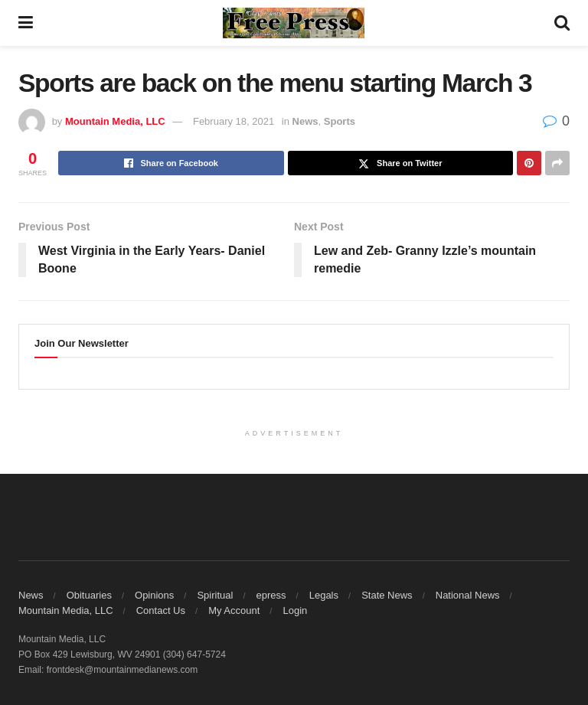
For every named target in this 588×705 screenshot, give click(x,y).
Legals (324, 595)
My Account (234, 610)
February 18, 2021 (234, 121)
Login (295, 610)
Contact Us (161, 610)
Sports (340, 121)
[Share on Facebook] (171, 163)
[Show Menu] (26, 23)
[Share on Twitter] (401, 163)
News (305, 121)
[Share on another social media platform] (557, 163)
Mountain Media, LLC (115, 121)
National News (468, 595)
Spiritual (215, 595)
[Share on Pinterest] (529, 163)
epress (271, 595)
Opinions (154, 595)
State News (387, 595)
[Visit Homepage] (294, 23)
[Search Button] (562, 23)
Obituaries (89, 595)
